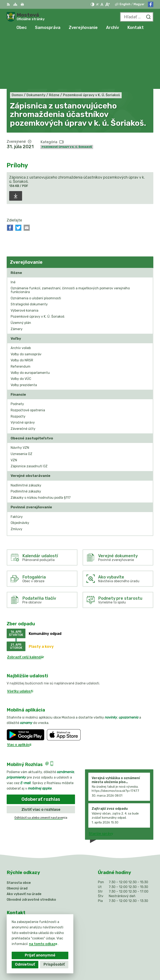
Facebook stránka (22, 911)
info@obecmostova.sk (25, 906)
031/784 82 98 (19, 901)
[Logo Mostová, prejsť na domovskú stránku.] (26, 17)
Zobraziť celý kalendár (26, 603)
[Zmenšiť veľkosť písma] (97, 4)
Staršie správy (101, 780)
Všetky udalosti (20, 637)
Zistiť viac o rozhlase (41, 756)
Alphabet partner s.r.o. (134, 958)
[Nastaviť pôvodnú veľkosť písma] (102, 4)
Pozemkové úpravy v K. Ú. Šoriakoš (67, 93)
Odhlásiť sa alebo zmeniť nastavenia (41, 764)
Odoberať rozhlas (41, 745)
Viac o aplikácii (19, 691)
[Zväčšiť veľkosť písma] (107, 4)
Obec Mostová (141, 963)
